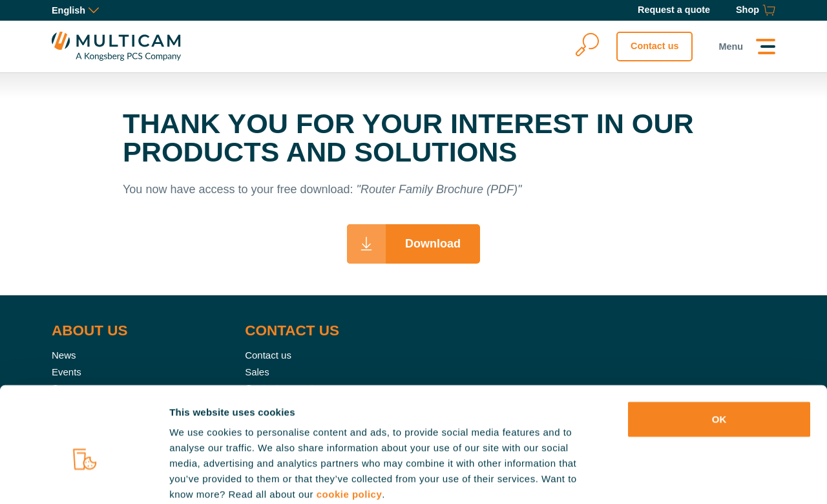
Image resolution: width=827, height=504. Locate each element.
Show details (678, 478)
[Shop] (756, 10)
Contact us (654, 46)
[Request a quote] (674, 10)
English (75, 10)
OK (719, 351)
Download (433, 244)
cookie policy (350, 426)
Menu (731, 47)
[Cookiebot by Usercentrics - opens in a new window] (84, 479)
